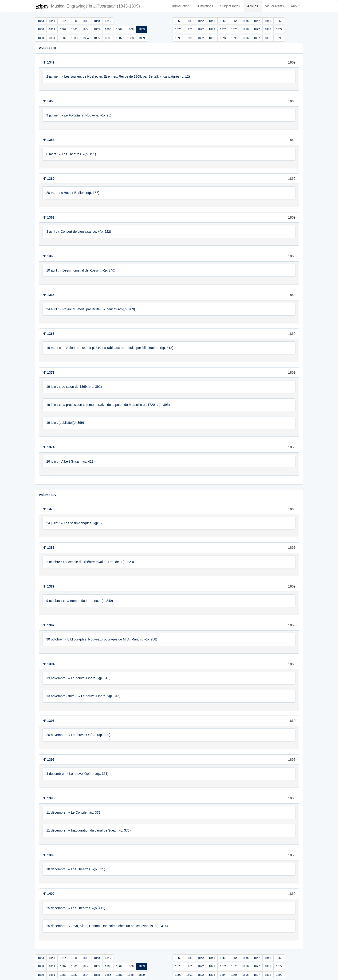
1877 (257, 29)
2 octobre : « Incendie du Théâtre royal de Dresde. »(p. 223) (90, 562)
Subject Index (230, 6)
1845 (63, 21)
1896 (246, 38)
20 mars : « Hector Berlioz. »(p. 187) (73, 193)
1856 (246, 21)
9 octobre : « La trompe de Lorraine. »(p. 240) (80, 601)
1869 (142, 29)
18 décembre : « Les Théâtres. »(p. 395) (76, 869)
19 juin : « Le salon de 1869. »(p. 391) (74, 387)
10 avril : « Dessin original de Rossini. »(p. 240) (81, 270)
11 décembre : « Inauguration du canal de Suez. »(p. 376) (88, 830)
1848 (97, 21)
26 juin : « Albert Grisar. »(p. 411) (70, 461)
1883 (74, 38)
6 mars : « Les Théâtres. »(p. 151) (71, 154)
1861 (52, 29)
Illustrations (205, 6)
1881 (52, 38)
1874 (223, 29)
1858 (268, 21)
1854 (223, 21)
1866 (108, 29)
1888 (131, 38)
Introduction (181, 6)
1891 (190, 38)
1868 (131, 29)
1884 (86, 38)
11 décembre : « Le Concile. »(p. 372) (74, 812)
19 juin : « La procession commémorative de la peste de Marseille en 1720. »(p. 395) (108, 405)
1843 (41, 21)
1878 (268, 29)
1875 (234, 29)
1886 (108, 38)
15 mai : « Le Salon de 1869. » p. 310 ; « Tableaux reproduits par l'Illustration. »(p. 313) (110, 348)
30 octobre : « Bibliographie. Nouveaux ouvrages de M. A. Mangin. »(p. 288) (102, 639)
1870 (178, 29)
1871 (190, 29)
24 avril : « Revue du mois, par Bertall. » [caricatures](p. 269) (91, 309)
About (295, 6)
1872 (201, 29)
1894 (223, 38)
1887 (119, 38)
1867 (119, 29)
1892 (201, 38)
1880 (41, 38)
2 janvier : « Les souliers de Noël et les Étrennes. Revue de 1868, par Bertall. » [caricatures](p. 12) (118, 76)
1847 (86, 21)
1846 (74, 21)
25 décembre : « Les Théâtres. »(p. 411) (76, 908)
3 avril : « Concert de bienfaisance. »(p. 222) (79, 232)
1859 (279, 21)
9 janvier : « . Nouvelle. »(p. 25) (79, 115)
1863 (74, 29)
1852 (201, 21)
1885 (97, 38)
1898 (268, 38)
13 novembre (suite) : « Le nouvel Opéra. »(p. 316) (83, 696)
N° (49, 62)
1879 (279, 29)
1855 (234, 21)
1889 (142, 38)
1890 (178, 38)
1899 (279, 38)
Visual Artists (275, 6)
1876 (246, 29)
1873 (212, 29)
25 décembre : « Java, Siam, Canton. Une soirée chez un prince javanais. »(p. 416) (107, 926)
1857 (257, 21)
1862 (63, 29)
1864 (86, 29)
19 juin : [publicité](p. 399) (65, 423)
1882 (63, 38)
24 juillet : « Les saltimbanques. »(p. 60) (75, 523)
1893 (212, 38)
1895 (234, 38)
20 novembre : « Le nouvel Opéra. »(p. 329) (78, 735)
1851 (190, 21)
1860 (41, 29)
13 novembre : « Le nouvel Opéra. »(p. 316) (78, 678)
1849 (108, 21)
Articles (253, 6)
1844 (52, 21)
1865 (97, 29)
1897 (257, 38)
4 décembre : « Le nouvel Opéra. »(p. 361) (77, 774)
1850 (178, 21)
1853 (212, 21)
